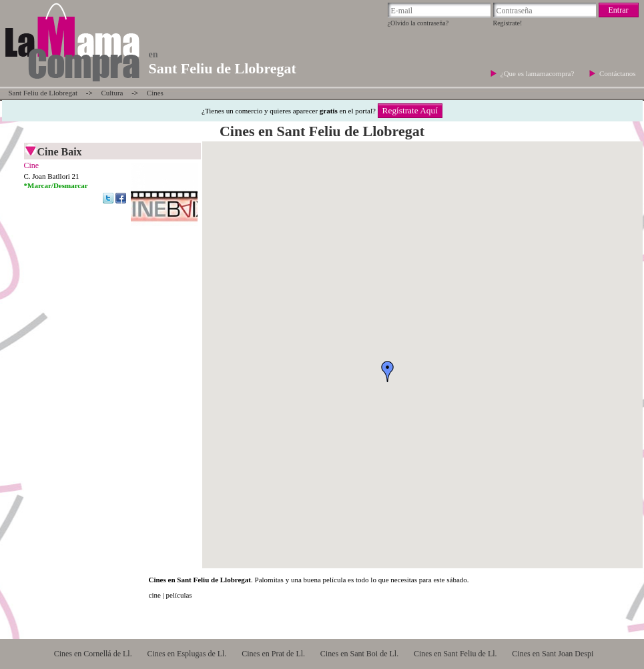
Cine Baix (60, 152)
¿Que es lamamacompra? (538, 73)
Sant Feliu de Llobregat (43, 93)
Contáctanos (617, 73)
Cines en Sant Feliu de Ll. (455, 654)
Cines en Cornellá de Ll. (93, 654)
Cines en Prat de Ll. (273, 654)
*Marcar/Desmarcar (56, 185)
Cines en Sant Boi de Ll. (359, 654)
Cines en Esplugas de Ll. (187, 654)
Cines (155, 93)
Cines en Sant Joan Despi (553, 654)
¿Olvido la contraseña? (418, 23)
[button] (388, 372)
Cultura (112, 93)
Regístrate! (508, 23)
